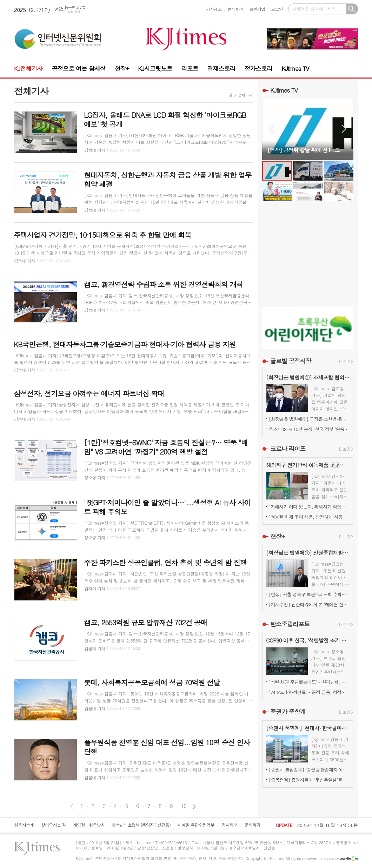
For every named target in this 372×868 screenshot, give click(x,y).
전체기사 (245, 95)
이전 (72, 806)
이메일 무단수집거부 (196, 825)
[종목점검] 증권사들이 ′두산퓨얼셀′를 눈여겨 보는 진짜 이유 (309, 780)
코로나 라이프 (288, 449)
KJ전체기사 (28, 68)
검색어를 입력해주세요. (314, 9)
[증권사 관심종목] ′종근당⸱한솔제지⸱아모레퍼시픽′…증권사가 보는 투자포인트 (309, 770)
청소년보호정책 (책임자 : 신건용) (141, 825)
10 (184, 806)
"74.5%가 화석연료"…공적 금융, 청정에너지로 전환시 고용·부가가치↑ (309, 692)
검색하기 (352, 9)
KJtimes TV (295, 68)
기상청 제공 (72, 12)
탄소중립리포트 (290, 624)
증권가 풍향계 (288, 712)
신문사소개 (24, 825)
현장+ (122, 68)
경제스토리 (221, 68)
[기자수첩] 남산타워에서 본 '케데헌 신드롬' (309, 604)
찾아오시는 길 (54, 825)
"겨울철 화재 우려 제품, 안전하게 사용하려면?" (309, 517)
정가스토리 (258, 68)
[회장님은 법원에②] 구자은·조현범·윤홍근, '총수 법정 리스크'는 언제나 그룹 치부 (309, 419)
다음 (195, 806)
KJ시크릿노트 (155, 68)
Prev (271, 129)
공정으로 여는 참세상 (78, 68)
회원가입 (257, 9)
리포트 (190, 68)
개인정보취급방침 (89, 825)
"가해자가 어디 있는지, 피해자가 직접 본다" (309, 507)
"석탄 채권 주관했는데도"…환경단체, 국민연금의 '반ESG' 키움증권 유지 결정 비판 (309, 682)
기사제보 (214, 9)
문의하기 (236, 9)
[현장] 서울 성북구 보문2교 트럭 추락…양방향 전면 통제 (309, 594)
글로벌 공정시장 (291, 361)
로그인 (277, 9)
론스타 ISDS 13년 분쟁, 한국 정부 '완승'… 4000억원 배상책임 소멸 (309, 429)
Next (344, 129)
